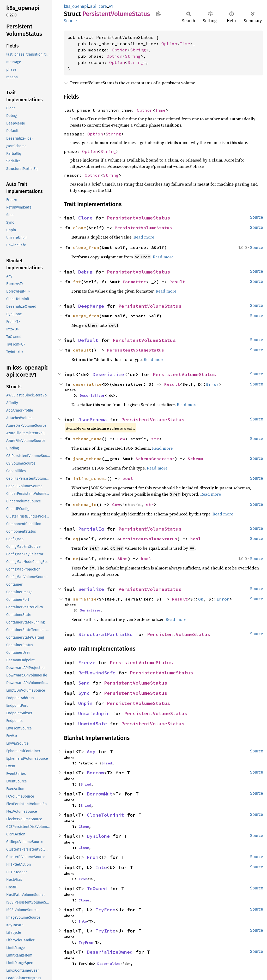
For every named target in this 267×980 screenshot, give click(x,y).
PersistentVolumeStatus (138, 218)
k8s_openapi (76, 6)
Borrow (95, 773)
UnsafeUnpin (94, 713)
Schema (196, 459)
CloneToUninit (105, 815)
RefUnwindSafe (97, 673)
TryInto (105, 931)
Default (88, 340)
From (93, 857)
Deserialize (108, 374)
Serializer (90, 610)
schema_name (87, 439)
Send (84, 683)
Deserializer (92, 395)
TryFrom (105, 910)
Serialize (91, 589)
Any (91, 752)
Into (101, 867)
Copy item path (158, 14)
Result (177, 282)
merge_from (86, 316)
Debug (85, 272)
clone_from (86, 247)
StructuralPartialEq (105, 634)
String (138, 50)
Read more (144, 237)
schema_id (85, 504)
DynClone (98, 836)
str (155, 439)
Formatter (134, 282)
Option (169, 44)
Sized (107, 763)
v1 (111, 6)
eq (76, 539)
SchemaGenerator (155, 459)
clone (80, 228)
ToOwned (97, 889)
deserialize (87, 384)
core (103, 6)
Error (213, 384)
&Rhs (123, 559)
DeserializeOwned (110, 952)
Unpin (85, 703)
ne (76, 559)
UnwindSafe (93, 724)
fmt (77, 282)
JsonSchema (93, 420)
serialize (85, 599)
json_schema (87, 459)
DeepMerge (91, 306)
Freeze (87, 663)
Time (185, 44)
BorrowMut (100, 794)
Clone (85, 218)
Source (70, 21)
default (82, 350)
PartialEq (91, 529)
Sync (84, 693)
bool (128, 478)
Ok (201, 599)
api (93, 6)
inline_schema (90, 478)
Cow (121, 439)
